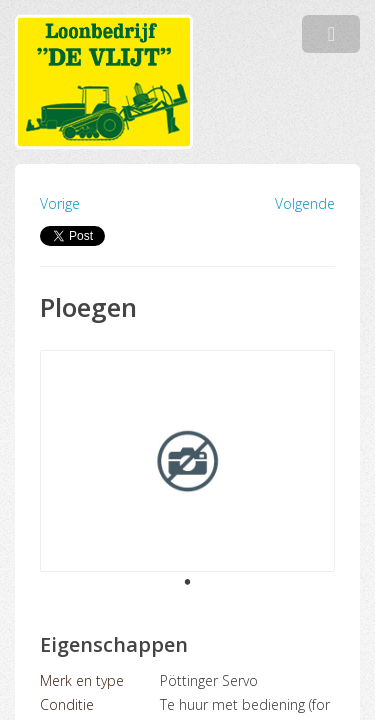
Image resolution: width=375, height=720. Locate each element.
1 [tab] (188, 583)
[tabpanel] (187, 461)
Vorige (60, 203)
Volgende (305, 204)
